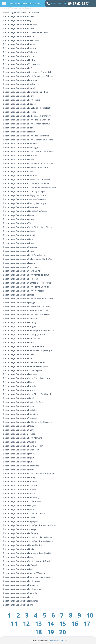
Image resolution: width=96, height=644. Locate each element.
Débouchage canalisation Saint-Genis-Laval (24, 513)
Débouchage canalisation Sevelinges (21, 148)
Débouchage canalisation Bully (18, 128)
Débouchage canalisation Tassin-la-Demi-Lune (26, 311)
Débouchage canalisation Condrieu (20, 235)
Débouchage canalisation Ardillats (20, 354)
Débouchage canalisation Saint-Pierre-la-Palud (26, 287)
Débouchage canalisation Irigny (18, 458)
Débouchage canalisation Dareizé (19, 470)
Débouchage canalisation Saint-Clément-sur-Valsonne (29, 187)
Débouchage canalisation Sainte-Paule (22, 501)
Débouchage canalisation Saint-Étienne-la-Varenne (28, 299)
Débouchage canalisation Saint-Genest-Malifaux (27, 124)
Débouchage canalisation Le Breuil (20, 565)
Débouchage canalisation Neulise (19, 60)
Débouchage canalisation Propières (20, 279)
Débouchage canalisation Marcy (19, 426)
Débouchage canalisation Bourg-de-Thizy (23, 446)
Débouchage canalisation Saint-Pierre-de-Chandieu (28, 394)
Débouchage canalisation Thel (18, 171)
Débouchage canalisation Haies (18, 382)
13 (38, 624)
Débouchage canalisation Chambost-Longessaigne (28, 350)
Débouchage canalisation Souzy (19, 251)
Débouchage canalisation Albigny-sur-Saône (25, 195)
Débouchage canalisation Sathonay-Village (24, 191)
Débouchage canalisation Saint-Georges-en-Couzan (28, 140)
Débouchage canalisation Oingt (18, 569)
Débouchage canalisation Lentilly (19, 478)
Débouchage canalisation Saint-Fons (21, 486)
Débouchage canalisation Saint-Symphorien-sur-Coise (29, 525)
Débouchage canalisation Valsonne (20, 418)
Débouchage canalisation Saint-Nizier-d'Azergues (27, 378)
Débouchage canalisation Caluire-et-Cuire (23, 402)
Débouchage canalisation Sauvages (20, 529)
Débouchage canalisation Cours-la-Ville (22, 271)
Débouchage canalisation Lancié (19, 509)
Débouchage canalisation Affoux (19, 231)
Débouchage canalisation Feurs (18, 96)
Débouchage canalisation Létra (18, 597)
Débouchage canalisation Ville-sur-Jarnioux (24, 362)
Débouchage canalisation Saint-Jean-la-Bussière (27, 315)
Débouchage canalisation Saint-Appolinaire (24, 255)
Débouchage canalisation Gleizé (19, 398)
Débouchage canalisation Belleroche (21, 40)
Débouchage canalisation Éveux (19, 215)
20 (62, 632)
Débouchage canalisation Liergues (20, 505)
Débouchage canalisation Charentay (21, 593)
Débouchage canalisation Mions (19, 342)
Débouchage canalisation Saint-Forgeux (23, 370)
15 (62, 624)
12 (26, 624)
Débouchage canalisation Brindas (19, 605)
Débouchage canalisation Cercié (19, 406)
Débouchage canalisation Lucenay (20, 322)
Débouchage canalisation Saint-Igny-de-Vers (25, 334)
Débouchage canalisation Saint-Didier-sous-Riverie (28, 227)
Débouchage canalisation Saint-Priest (21, 581)
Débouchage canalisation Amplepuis (21, 521)
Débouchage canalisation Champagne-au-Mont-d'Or (29, 330)
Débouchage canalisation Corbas (19, 390)
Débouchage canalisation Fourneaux (21, 80)
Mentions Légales (58, 641)
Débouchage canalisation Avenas (19, 494)
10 (90, 615)
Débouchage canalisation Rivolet (19, 517)
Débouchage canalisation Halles (19, 295)
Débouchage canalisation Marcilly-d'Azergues (25, 203)
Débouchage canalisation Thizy (18, 223)
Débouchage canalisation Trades (19, 434)
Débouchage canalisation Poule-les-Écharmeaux (27, 577)
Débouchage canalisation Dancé (19, 36)
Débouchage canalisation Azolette (20, 319)
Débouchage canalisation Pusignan (20, 326)
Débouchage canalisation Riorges (19, 104)
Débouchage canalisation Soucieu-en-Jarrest (25, 199)
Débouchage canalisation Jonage (19, 303)
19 (50, 632)
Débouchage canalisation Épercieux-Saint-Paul (26, 92)
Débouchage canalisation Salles (18, 56)
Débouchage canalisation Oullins (19, 160)
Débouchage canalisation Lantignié (20, 374)
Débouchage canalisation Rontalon (20, 386)
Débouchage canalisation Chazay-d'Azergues (25, 573)
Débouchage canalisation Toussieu (20, 490)
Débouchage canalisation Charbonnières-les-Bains (28, 283)
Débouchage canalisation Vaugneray (21, 450)
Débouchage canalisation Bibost (19, 358)
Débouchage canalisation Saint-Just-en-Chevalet (27, 120)
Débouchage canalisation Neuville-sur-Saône (25, 211)
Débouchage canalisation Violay (19, 16)
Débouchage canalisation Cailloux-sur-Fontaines (27, 179)
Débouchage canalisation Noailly (19, 132)
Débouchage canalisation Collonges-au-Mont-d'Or (28, 259)
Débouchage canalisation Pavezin (19, 48)
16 (75, 624)
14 (50, 624)
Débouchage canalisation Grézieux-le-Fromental (27, 72)
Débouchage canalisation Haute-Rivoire (22, 545)
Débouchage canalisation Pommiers (20, 144)
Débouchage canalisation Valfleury (20, 52)
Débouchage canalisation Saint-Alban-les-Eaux (26, 32)
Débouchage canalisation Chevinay (20, 247)
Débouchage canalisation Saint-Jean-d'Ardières (26, 183)
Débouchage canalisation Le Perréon (21, 533)
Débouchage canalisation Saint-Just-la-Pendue (26, 136)
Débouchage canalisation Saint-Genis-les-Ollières (27, 537)
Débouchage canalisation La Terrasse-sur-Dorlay (27, 116)
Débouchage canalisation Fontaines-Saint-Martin (27, 553)
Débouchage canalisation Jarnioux (20, 454)
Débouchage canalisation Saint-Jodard (22, 100)
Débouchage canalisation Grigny (19, 243)
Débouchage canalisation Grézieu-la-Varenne (25, 168)
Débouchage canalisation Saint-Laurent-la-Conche (28, 152)
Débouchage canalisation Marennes (21, 207)
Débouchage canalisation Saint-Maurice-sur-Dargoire (29, 164)
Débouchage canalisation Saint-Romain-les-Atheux (28, 76)
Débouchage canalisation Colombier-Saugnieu (25, 366)
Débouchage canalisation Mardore (20, 175)
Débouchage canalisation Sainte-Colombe (23, 346)
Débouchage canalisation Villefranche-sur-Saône (27, 307)
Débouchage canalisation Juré (18, 68)
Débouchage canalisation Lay (17, 20)
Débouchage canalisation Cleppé (19, 88)
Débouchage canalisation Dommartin (21, 585)
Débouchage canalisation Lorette (19, 112)
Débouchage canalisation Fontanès (20, 156)
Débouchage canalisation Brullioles (20, 410)
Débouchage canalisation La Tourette (21, 12)
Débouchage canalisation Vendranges (22, 64)
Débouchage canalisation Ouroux (19, 442)
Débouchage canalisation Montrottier (22, 338)
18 (38, 632)
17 (87, 624)
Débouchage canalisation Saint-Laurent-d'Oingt (27, 561)
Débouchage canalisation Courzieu (20, 482)
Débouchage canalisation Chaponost (21, 466)
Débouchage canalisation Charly (19, 430)
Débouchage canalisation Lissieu (19, 263)
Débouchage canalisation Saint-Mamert (22, 438)
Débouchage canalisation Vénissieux (21, 267)
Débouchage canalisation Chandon (20, 24)
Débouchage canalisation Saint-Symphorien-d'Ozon (28, 541)
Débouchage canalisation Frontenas (21, 601)
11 (14, 624)
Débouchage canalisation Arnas (18, 219)
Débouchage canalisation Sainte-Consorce (24, 291)
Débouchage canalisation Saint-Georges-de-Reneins (29, 474)
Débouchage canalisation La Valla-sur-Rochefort (27, 108)
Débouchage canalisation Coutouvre (21, 84)
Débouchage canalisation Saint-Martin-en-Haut (26, 275)
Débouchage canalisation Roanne (19, 44)
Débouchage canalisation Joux (18, 462)
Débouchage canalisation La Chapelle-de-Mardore (27, 422)
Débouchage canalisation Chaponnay (21, 498)
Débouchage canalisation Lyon (18, 557)
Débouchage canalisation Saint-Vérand (22, 589)
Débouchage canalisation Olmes (19, 239)
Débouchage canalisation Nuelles (19, 549)
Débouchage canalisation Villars (19, 28)
